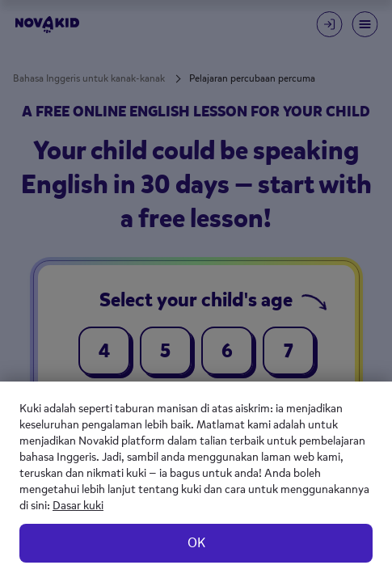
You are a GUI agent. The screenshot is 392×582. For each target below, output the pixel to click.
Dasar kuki (78, 506)
